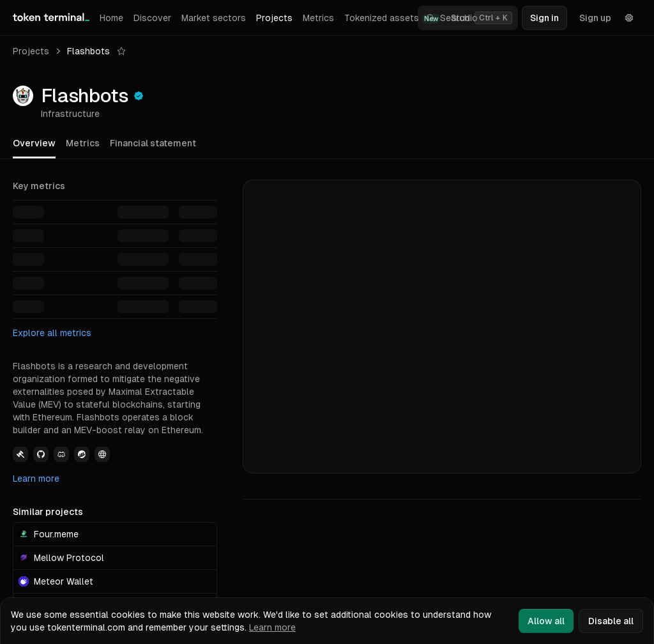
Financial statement (153, 143)
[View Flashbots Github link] (41, 454)
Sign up (595, 18)
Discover (152, 18)
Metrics (318, 18)
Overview (34, 143)
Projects (274, 18)
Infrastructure (70, 114)
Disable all (611, 621)
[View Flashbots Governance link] (20, 454)
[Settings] (629, 18)
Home (111, 18)
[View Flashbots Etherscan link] (82, 454)
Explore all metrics (52, 333)
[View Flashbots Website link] (102, 454)
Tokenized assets (392, 18)
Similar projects (48, 512)
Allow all (546, 621)
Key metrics (39, 186)
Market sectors (214, 18)
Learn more (36, 479)
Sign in (544, 18)
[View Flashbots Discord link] (61, 454)
